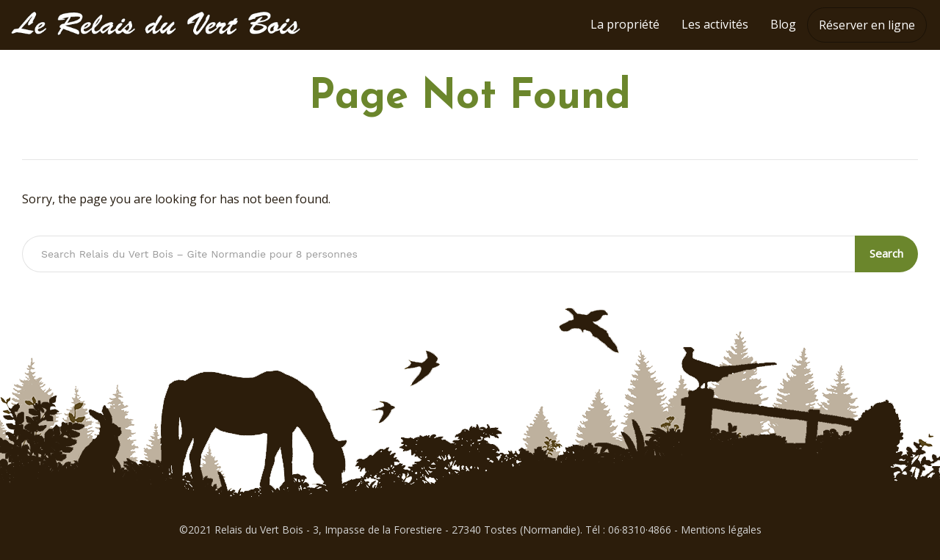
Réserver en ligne (867, 25)
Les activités (715, 24)
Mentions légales (721, 530)
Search (886, 253)
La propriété (625, 24)
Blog (783, 24)
